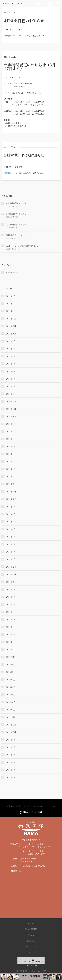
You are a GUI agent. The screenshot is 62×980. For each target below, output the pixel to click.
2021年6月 (11, 687)
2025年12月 (11, 319)
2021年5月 (11, 695)
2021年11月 (11, 657)
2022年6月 (11, 612)
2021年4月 (11, 702)
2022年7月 (11, 604)
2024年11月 (11, 409)
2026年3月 (11, 296)
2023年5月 (11, 537)
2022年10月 (11, 582)
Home (31, 923)
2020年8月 (11, 747)
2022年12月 (11, 567)
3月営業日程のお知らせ (24, 155)
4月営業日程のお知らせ (24, 21)
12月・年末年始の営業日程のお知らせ (22, 246)
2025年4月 (11, 371)
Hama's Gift (31, 946)
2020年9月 (11, 740)
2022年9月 (11, 589)
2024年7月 (11, 439)
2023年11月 (11, 492)
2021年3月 (11, 710)
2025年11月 (11, 326)
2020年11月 (11, 732)
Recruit (31, 952)
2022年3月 (11, 634)
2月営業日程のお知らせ (16, 225)
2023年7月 (11, 522)
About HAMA (31, 929)
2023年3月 (11, 544)
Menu (31, 935)
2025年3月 (11, 379)
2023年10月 (11, 499)
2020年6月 (11, 762)
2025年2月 (11, 386)
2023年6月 (11, 529)
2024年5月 (11, 454)
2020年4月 (11, 777)
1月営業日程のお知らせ (16, 235)
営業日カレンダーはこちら (16, 36)
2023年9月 (11, 507)
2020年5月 (11, 770)
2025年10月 (11, 334)
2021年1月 (11, 717)
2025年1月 (11, 394)
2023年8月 (11, 514)
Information (12, 272)
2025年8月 (11, 349)
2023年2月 (11, 552)
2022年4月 (11, 627)
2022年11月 (11, 574)
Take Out (31, 941)
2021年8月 (11, 672)
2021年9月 (11, 665)
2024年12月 (11, 401)
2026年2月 (11, 304)
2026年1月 (11, 311)
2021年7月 (11, 680)
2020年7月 (11, 755)
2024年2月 (11, 469)
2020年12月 (11, 725)
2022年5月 (11, 619)
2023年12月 (11, 484)
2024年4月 (11, 461)
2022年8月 (11, 597)
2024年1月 (11, 476)
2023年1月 (11, 559)
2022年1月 (11, 649)
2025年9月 (11, 341)
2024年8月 (11, 431)
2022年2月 (11, 642)
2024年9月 (11, 424)
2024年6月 (11, 446)
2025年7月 (11, 356)
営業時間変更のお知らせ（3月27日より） (30, 67)
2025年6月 (11, 364)
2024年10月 (11, 416)
